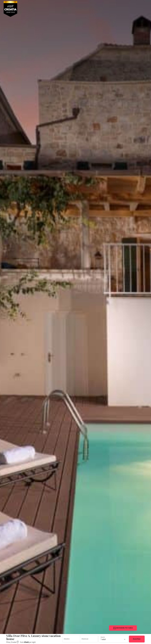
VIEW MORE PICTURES (123, 628)
